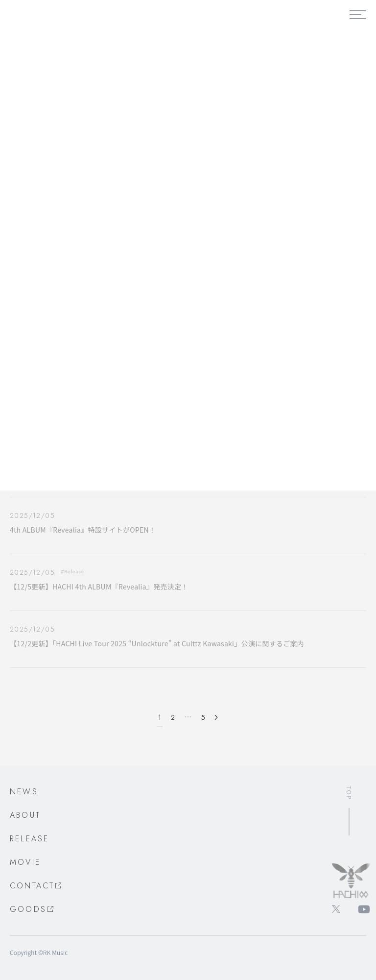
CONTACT (36, 886)
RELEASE (29, 839)
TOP (349, 793)
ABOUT (25, 815)
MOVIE (25, 862)
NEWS (24, 792)
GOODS (32, 909)
